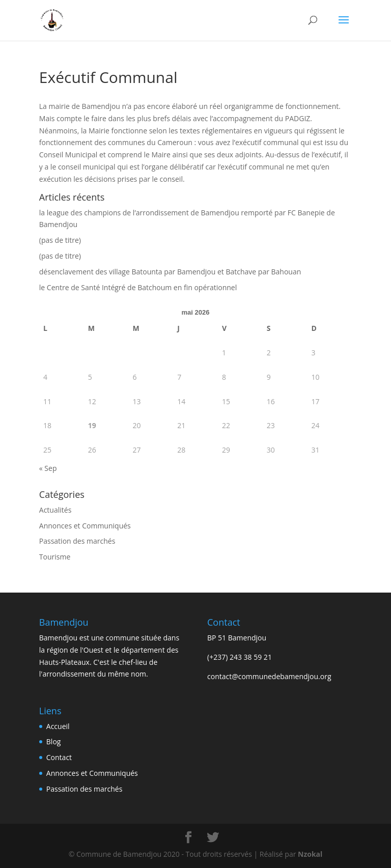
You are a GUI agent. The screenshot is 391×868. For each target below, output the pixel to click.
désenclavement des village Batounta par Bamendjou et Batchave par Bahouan (170, 272)
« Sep (48, 468)
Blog (54, 741)
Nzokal (309, 854)
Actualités (55, 510)
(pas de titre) (60, 240)
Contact (59, 757)
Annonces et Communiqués (85, 526)
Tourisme (55, 557)
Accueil (58, 726)
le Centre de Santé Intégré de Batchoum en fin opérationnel (138, 287)
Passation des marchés (77, 541)
